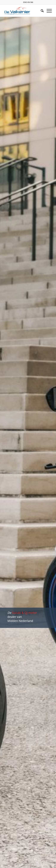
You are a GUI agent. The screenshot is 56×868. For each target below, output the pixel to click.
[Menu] (48, 11)
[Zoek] (41, 11)
